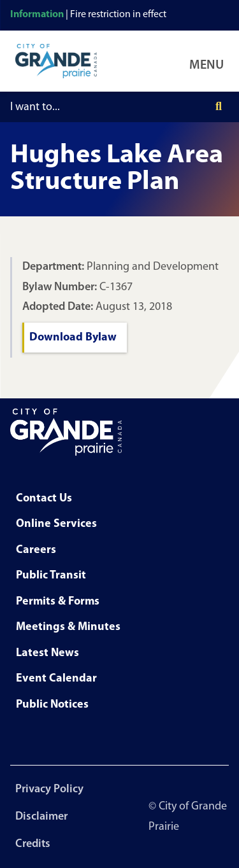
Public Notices (52, 705)
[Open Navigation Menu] (209, 61)
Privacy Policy (49, 789)
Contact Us (44, 499)
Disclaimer (41, 817)
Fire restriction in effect (118, 15)
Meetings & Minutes (68, 627)
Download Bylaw (73, 338)
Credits (33, 844)
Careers (36, 550)
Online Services (56, 524)
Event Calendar (56, 679)
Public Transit (51, 576)
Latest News (47, 653)
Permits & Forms (58, 602)
